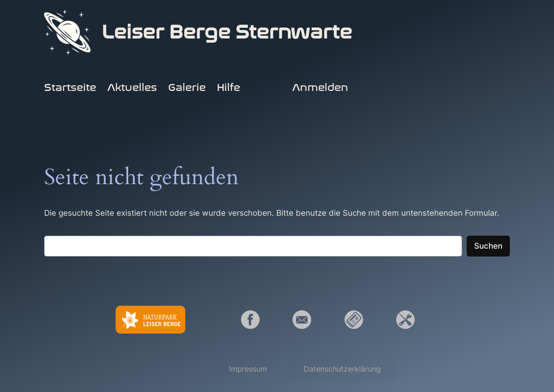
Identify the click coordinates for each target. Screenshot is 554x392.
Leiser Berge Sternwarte (227, 32)
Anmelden (320, 88)
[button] (248, 369)
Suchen (488, 246)
